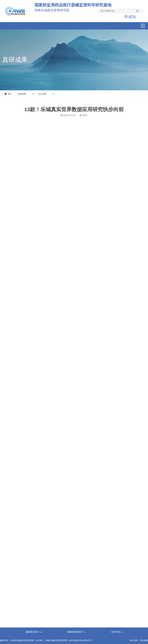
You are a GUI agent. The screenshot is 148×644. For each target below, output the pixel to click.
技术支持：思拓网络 (139, 640)
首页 (9, 94)
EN (133, 17)
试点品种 (42, 94)
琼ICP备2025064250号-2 (80, 640)
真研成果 (22, 94)
